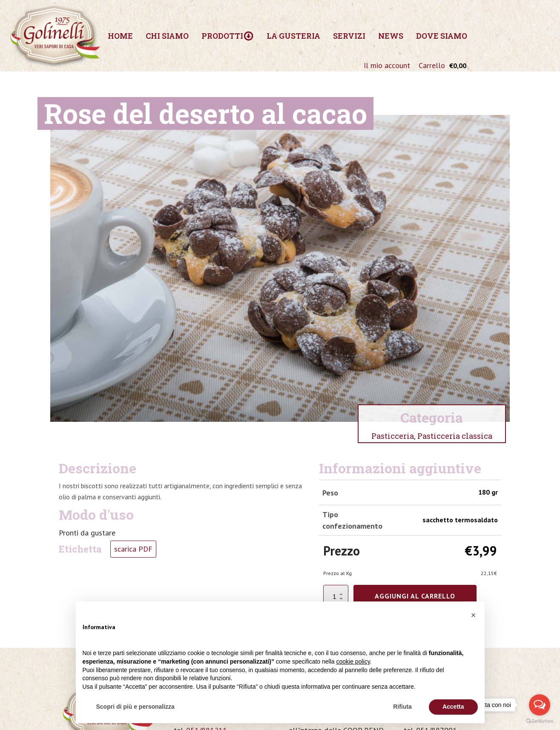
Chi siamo (167, 36)
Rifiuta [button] (402, 707)
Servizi (349, 36)
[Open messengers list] (540, 705)
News (391, 36)
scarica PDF (133, 549)
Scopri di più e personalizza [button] (135, 707)
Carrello (432, 65)
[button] (474, 615)
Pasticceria (393, 436)
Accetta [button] (453, 707)
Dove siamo (442, 36)
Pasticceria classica (455, 436)
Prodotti (228, 36)
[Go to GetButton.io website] (540, 721)
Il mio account (387, 65)
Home (120, 36)
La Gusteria (293, 36)
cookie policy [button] (353, 661)
